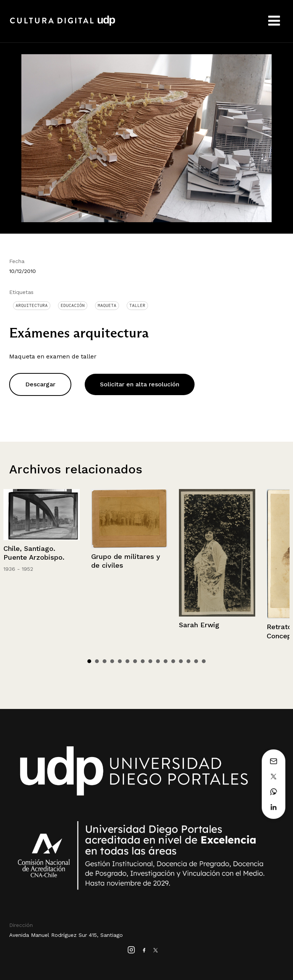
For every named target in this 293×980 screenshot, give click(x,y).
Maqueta (107, 305)
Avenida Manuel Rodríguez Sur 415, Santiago (66, 935)
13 (181, 661)
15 (196, 661)
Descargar (40, 384)
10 (158, 661)
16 (204, 661)
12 (173, 661)
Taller (137, 305)
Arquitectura (32, 305)
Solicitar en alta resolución (140, 384)
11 (166, 661)
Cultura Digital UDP (63, 25)
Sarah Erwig (199, 625)
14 (188, 661)
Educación (73, 305)
